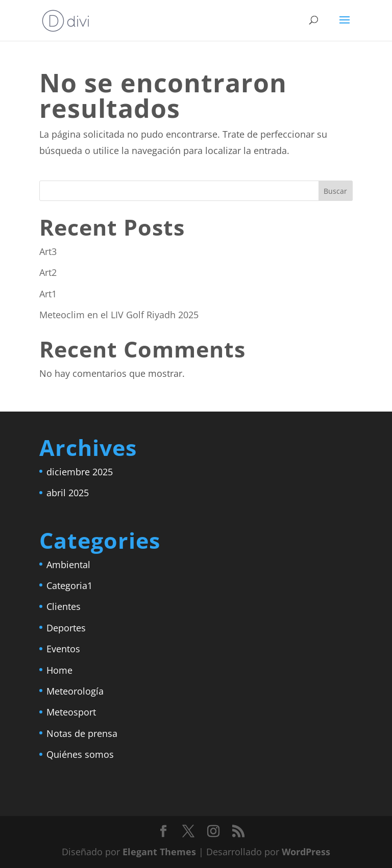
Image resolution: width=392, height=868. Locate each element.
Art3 (48, 251)
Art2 (48, 272)
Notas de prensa (82, 733)
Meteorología (75, 691)
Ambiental (68, 565)
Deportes (66, 628)
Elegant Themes (159, 852)
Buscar (335, 191)
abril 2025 (68, 493)
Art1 (48, 294)
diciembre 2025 (80, 472)
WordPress (306, 852)
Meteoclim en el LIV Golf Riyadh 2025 (119, 315)
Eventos (63, 649)
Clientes (64, 606)
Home (59, 670)
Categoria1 (69, 585)
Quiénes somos (80, 754)
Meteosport (71, 712)
